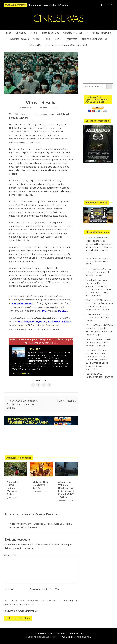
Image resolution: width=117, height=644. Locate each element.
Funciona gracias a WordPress (42, 636)
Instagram (106, 5)
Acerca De (36, 45)
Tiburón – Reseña (65, 400)
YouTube (108, 5)
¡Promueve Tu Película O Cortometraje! (66, 45)
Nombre (9, 588)
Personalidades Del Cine (98, 33)
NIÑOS (44, 310)
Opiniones (21, 33)
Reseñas (34, 33)
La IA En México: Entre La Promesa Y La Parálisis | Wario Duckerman (99, 343)
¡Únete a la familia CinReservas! (21, 610)
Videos (36, 39)
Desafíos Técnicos (19, 39)
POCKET (63, 310)
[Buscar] (109, 87)
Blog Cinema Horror (21, 372)
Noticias (58, 39)
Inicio (9, 33)
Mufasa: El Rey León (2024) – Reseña (40, 484)
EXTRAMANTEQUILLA (59, 321)
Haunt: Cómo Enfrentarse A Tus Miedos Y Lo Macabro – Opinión (22, 403)
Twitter (111, 5)
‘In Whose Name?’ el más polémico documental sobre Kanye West (98, 272)
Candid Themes (82, 636)
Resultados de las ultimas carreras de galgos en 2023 (99, 261)
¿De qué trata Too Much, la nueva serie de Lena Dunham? (99, 318)
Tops (47, 39)
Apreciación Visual (72, 33)
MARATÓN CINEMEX (23, 303)
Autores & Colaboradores (94, 39)
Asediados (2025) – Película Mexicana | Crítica (13, 487)
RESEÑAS (25, 108)
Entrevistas (71, 39)
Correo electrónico (40, 588)
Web (58, 588)
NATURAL (23, 321)
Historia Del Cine (51, 33)
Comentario (11, 554)
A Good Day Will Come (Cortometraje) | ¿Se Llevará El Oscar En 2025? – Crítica (66, 488)
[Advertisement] (41, 440)
